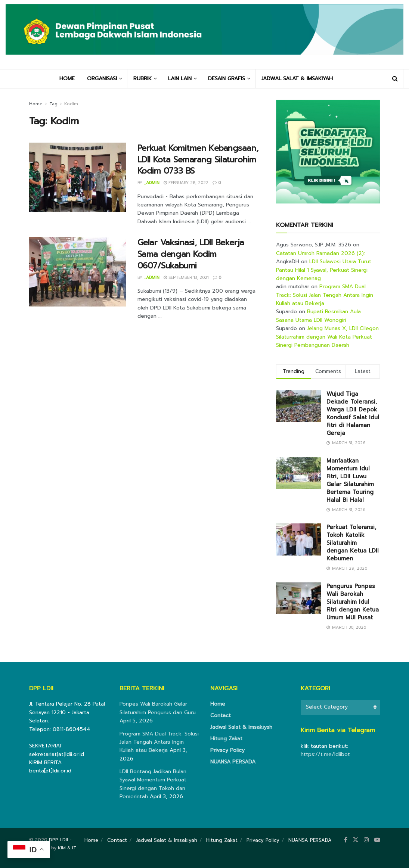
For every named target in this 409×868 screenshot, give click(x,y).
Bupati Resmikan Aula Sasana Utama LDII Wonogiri (318, 316)
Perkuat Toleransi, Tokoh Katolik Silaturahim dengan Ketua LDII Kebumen (353, 543)
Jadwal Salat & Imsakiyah (241, 727)
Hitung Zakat (226, 739)
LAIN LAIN (180, 79)
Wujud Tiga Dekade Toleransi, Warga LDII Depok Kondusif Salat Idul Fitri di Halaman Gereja (353, 413)
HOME (67, 79)
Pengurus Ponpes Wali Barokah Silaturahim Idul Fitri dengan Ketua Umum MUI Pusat (353, 602)
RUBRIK (142, 79)
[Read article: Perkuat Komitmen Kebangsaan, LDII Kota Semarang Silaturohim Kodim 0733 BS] (78, 177)
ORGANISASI (102, 79)
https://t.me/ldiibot (325, 754)
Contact (221, 715)
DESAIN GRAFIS (227, 79)
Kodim (71, 104)
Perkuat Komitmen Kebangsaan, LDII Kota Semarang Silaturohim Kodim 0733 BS (198, 160)
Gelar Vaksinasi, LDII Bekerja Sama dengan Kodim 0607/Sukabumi (191, 254)
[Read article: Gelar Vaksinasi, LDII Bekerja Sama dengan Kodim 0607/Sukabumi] (78, 272)
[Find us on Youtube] (377, 840)
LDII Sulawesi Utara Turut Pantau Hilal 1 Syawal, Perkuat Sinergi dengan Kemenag (324, 270)
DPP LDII (58, 840)
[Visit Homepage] (204, 35)
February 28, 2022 (186, 183)
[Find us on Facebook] (346, 840)
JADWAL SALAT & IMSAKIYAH (297, 79)
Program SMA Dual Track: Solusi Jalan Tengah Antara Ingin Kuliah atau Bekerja (325, 295)
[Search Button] (395, 79)
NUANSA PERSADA (233, 762)
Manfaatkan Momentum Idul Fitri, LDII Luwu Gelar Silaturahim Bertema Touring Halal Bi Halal (350, 480)
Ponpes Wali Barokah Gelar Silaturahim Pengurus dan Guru (158, 708)
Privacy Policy (227, 750)
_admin (152, 183)
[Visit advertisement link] (328, 152)
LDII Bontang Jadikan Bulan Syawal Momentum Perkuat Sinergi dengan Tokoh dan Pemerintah (153, 784)
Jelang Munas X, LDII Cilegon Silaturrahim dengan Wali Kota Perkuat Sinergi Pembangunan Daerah (327, 337)
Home (36, 104)
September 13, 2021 (186, 278)
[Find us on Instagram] (366, 840)
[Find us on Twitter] (356, 840)
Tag (53, 104)
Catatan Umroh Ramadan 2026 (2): (320, 253)
